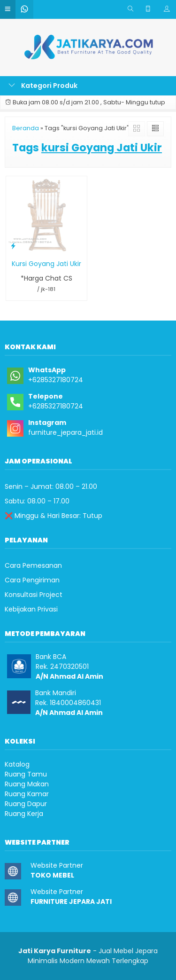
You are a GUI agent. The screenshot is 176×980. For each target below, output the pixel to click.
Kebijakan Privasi (31, 609)
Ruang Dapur (26, 804)
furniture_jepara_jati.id (65, 432)
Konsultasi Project (34, 595)
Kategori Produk (43, 86)
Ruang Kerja (24, 814)
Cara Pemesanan (33, 565)
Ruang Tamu (26, 774)
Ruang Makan (27, 784)
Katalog (17, 764)
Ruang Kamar (27, 794)
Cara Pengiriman (32, 580)
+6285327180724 (56, 380)
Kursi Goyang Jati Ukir (46, 264)
